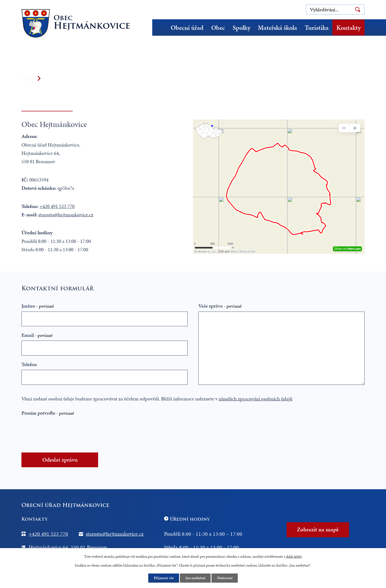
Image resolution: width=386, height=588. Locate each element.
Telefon (29, 364)
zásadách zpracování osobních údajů (256, 399)
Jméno (38, 306)
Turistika (317, 28)
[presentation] (65, 432)
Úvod (162, 28)
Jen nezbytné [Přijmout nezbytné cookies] (195, 578)
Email (37, 335)
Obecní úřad (187, 28)
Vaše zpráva (220, 306)
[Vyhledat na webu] (335, 10)
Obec (218, 28)
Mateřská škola (277, 28)
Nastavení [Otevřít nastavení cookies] (225, 578)
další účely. (294, 556)
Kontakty (349, 28)
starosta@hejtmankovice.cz (66, 215)
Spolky (242, 28)
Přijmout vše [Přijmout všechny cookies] (164, 578)
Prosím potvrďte (48, 413)
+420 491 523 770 (57, 206)
